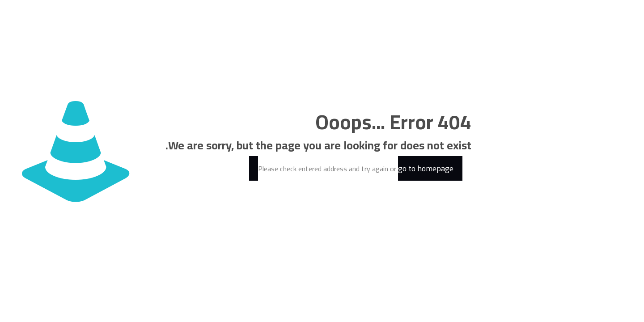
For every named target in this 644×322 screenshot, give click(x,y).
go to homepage (426, 168)
